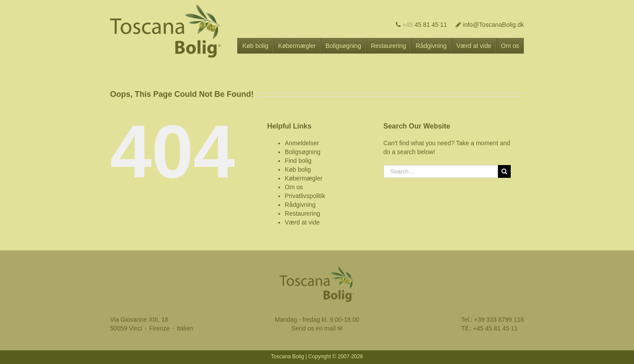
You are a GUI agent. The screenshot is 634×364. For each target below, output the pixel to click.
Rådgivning (300, 205)
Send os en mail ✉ (317, 328)
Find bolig (298, 161)
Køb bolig (298, 169)
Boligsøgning (303, 152)
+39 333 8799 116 (499, 320)
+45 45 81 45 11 (495, 328)
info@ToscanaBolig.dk (490, 25)
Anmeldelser (302, 143)
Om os (294, 187)
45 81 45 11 (422, 25)
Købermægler (304, 178)
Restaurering (302, 213)
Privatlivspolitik (305, 196)
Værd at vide (302, 222)
